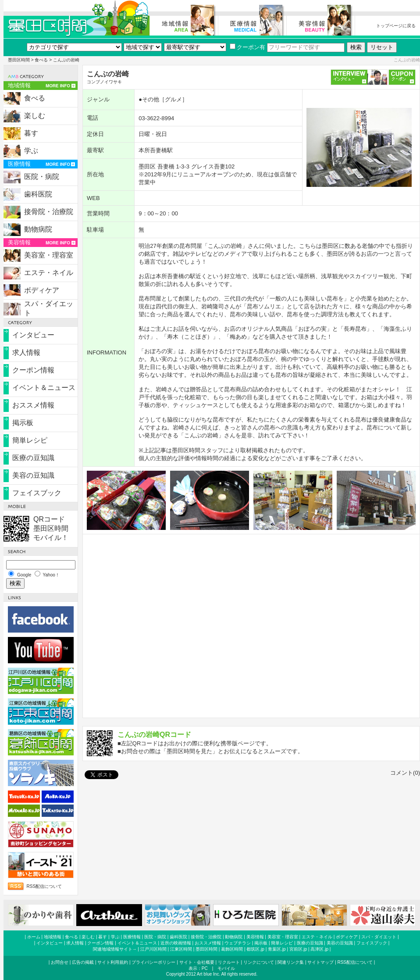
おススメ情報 (33, 405)
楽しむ (35, 116)
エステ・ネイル (49, 273)
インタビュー (33, 335)
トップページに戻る (396, 26)
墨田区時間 (19, 60)
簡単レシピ (30, 440)
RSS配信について (44, 886)
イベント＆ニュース (44, 388)
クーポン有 (247, 47)
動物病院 (38, 229)
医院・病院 (42, 177)
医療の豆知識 (33, 458)
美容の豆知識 (33, 475)
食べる (41, 60)
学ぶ (31, 151)
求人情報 (26, 352)
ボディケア (42, 290)
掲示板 (23, 423)
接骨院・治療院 (49, 212)
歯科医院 (38, 194)
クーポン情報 (33, 370)
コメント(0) (405, 773)
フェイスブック (37, 493)
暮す (31, 133)
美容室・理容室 (49, 255)
